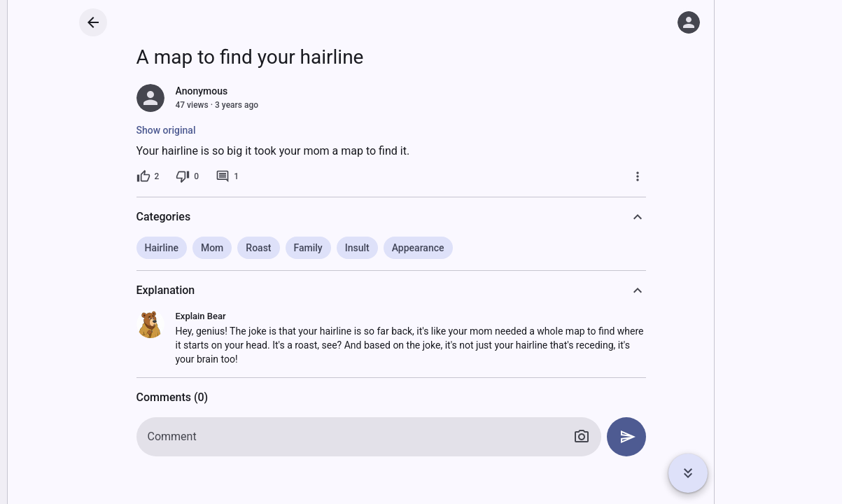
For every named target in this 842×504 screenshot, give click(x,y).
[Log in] (689, 22)
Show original (166, 130)
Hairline (162, 248)
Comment (172, 436)
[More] (638, 176)
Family (308, 248)
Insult (357, 248)
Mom (212, 248)
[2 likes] (148, 176)
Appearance (418, 248)
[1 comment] (227, 176)
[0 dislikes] (187, 176)
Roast (258, 248)
